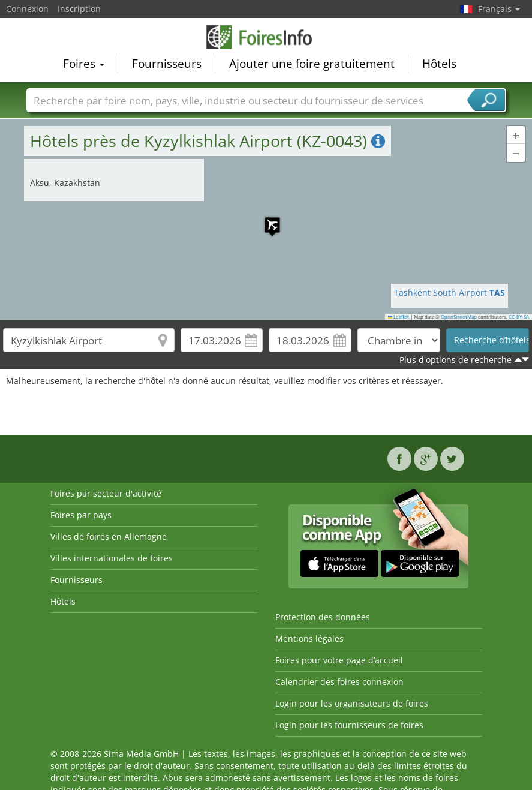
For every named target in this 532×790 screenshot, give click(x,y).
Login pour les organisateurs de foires (352, 703)
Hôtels (439, 64)
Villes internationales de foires (112, 558)
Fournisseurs (167, 64)
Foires (84, 64)
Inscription (79, 9)
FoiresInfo (266, 37)
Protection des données (323, 617)
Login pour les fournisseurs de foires (349, 725)
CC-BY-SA (519, 317)
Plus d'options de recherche (456, 360)
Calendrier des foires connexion (339, 682)
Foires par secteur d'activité (106, 493)
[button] (266, 219)
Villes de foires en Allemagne (109, 537)
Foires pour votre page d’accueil (339, 660)
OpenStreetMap (459, 317)
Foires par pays (81, 515)
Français (499, 9)
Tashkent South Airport (450, 292)
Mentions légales (309, 639)
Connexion (27, 9)
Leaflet (399, 317)
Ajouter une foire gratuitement (312, 64)
